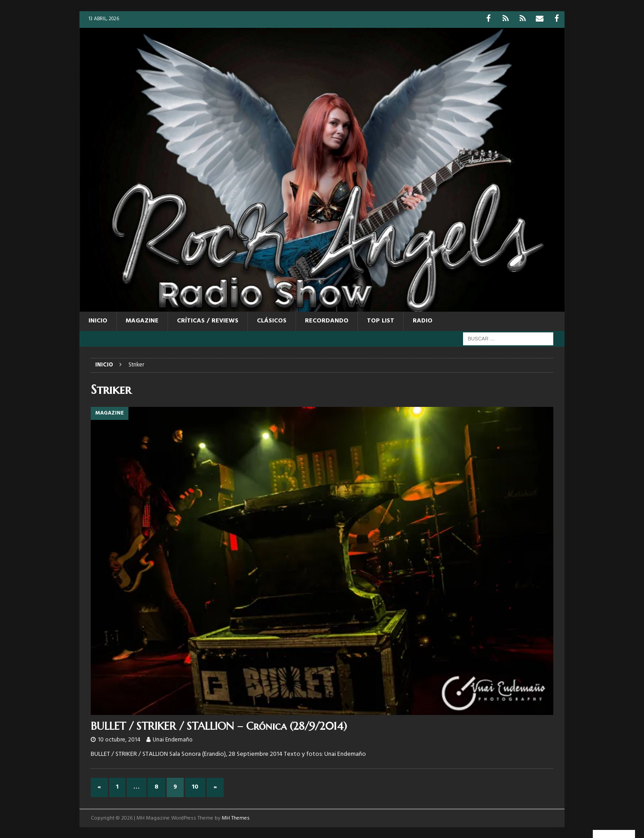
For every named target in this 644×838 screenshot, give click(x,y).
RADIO (423, 320)
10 (195, 787)
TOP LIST (381, 320)
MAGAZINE (142, 320)
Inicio (98, 320)
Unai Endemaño (173, 739)
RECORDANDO (327, 320)
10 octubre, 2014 (119, 739)
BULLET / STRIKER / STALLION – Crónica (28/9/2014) (219, 726)
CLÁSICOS (272, 320)
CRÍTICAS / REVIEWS (208, 320)
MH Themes (236, 817)
